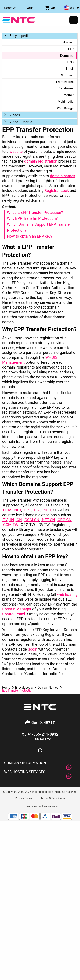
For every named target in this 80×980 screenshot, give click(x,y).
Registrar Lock (57, 191)
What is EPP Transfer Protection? (35, 212)
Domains (67, 55)
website (16, 151)
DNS (71, 62)
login (33, 649)
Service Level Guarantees (42, 806)
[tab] (40, 763)
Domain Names (48, 688)
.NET (17, 510)
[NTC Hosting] (19, 20)
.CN (19, 520)
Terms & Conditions (53, 798)
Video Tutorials (21, 122)
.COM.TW (10, 525)
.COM (7, 510)
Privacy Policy (24, 798)
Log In (30, 8)
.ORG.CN (64, 520)
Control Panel (14, 614)
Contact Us (10, 8)
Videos (15, 115)
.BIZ (36, 510)
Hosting (68, 42)
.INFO (46, 510)
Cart (50, 8)
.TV (5, 520)
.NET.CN (48, 520)
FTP (71, 49)
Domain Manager (17, 609)
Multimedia (66, 102)
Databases (66, 88)
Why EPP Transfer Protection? (32, 218)
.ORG (27, 510)
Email (70, 69)
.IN (11, 520)
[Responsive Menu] (74, 20)
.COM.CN (31, 520)
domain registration (41, 161)
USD (69, 8)
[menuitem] (10, 8)
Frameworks (65, 82)
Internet (68, 95)
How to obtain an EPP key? (30, 236)
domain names (62, 176)
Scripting (67, 75)
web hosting (67, 594)
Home (6, 688)
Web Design (65, 108)
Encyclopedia (20, 36)
